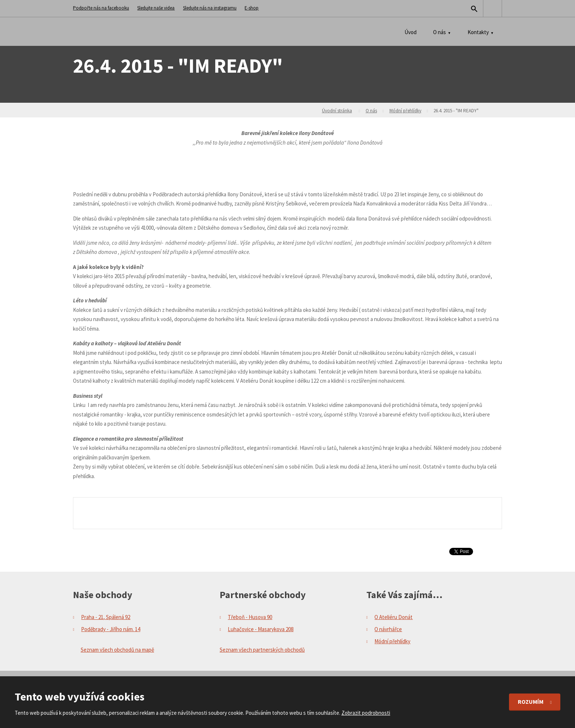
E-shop (252, 8)
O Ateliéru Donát (393, 617)
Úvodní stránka (337, 111)
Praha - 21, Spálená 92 (106, 617)
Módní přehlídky (405, 111)
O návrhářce (388, 629)
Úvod (411, 32)
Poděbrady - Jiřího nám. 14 (111, 629)
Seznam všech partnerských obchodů (262, 650)
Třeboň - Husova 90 (250, 617)
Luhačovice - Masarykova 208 (261, 629)
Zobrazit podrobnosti (366, 713)
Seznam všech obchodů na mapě (117, 650)
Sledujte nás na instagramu (210, 8)
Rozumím (531, 702)
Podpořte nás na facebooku (101, 8)
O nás (440, 32)
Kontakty (478, 32)
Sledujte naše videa (156, 8)
